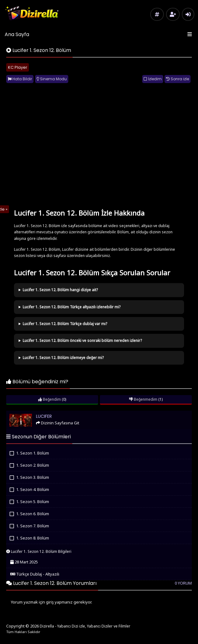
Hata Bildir (20, 79)
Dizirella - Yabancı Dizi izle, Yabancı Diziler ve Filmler (85, 626)
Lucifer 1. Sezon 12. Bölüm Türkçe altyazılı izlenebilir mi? (72, 307)
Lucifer (15, 413)
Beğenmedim (143, 399)
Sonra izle (178, 79)
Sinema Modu (52, 79)
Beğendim (49, 399)
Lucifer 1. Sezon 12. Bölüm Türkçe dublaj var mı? (65, 324)
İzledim (153, 79)
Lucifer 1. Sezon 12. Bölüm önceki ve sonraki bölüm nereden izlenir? (82, 341)
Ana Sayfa (17, 34)
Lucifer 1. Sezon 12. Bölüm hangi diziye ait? (60, 290)
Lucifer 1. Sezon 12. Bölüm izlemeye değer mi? (63, 358)
